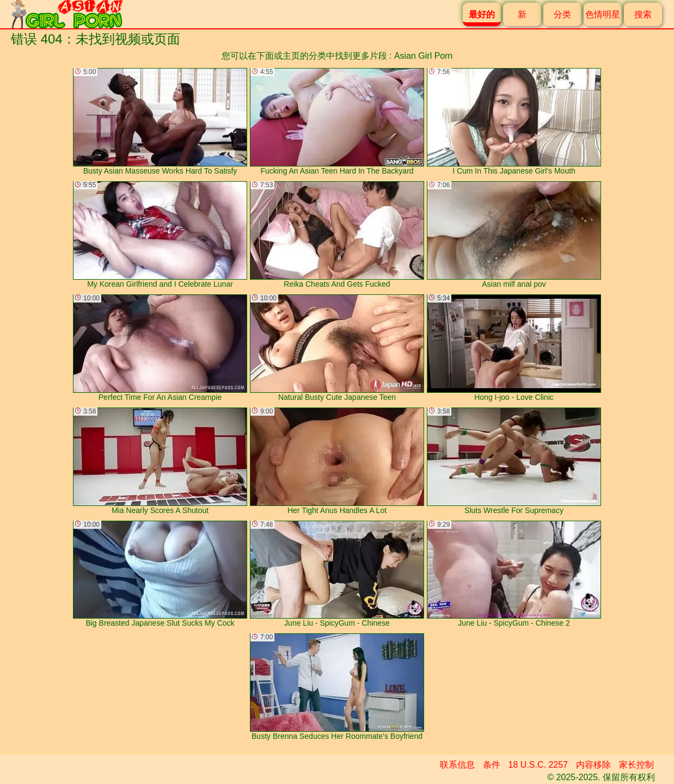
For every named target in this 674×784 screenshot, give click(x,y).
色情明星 (603, 14)
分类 (562, 14)
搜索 (643, 14)
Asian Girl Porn (424, 56)
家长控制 (636, 765)
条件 (492, 765)
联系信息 (457, 765)
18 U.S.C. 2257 (538, 765)
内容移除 (593, 765)
